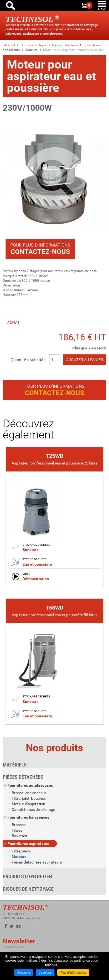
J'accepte (24, 973)
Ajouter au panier (85, 360)
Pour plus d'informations (40, 249)
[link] (54, 518)
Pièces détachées (65, 45)
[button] (54, 178)
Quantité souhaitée (28, 360)
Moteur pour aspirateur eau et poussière (73, 50)
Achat (13, 323)
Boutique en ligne (34, 45)
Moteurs (31, 50)
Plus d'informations (73, 973)
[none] (54, 517)
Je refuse (45, 973)
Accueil (10, 45)
